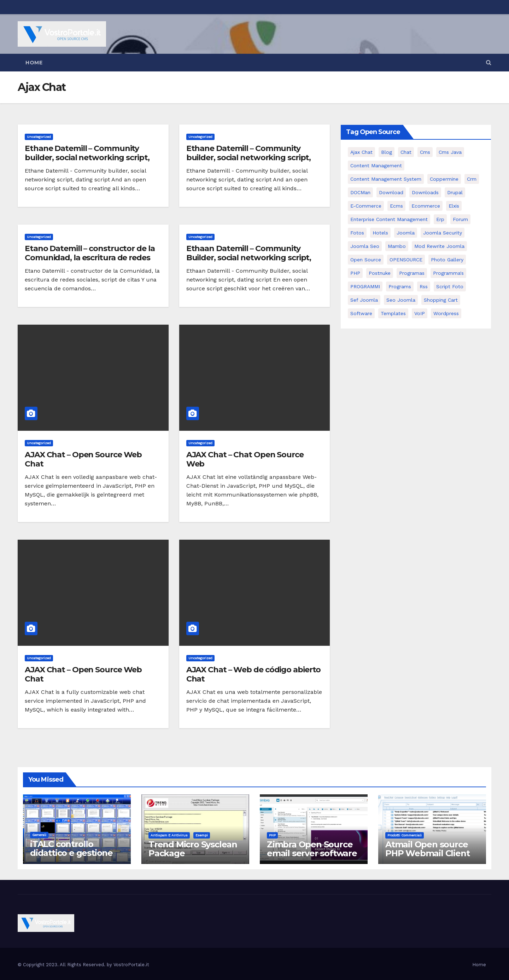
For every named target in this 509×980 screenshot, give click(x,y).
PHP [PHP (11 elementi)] (355, 273)
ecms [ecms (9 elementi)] (396, 206)
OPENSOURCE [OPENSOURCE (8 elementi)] (406, 260)
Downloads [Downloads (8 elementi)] (425, 192)
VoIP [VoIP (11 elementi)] (420, 313)
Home (34, 63)
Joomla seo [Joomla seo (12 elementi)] (365, 246)
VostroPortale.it (131, 965)
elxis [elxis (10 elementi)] (454, 206)
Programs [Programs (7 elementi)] (400, 286)
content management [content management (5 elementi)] (376, 166)
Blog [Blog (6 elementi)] (387, 152)
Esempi (202, 835)
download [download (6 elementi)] (391, 192)
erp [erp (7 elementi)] (440, 219)
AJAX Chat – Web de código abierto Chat (254, 674)
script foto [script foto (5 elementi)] (450, 286)
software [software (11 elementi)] (361, 313)
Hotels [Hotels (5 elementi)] (380, 233)
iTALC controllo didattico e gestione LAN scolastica (71, 853)
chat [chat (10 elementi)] (406, 152)
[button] (489, 62)
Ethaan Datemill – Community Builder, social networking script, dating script (249, 258)
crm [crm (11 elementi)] (472, 179)
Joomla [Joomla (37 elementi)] (406, 233)
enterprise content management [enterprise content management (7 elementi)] (389, 219)
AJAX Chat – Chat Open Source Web (245, 459)
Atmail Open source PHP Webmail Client (427, 849)
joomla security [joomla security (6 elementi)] (443, 233)
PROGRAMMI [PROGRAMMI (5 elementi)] (365, 286)
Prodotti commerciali (405, 835)
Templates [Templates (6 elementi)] (393, 313)
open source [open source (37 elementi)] (366, 260)
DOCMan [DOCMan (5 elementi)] (360, 192)
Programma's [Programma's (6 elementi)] (448, 273)
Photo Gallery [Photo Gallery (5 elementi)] (447, 260)
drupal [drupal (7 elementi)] (455, 192)
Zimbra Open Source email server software (312, 849)
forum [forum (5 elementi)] (460, 219)
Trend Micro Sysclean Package (193, 849)
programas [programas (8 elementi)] (412, 273)
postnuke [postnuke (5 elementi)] (380, 273)
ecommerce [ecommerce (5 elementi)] (426, 206)
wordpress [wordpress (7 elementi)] (446, 313)
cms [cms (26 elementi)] (425, 152)
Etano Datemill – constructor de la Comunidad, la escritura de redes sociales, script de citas (90, 258)
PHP (272, 835)
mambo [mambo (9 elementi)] (397, 246)
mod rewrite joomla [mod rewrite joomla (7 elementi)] (439, 246)
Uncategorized (39, 137)
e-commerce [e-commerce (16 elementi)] (366, 206)
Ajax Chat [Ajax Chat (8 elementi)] (361, 152)
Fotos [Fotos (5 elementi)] (357, 233)
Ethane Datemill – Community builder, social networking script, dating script (87, 158)
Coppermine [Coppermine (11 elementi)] (444, 179)
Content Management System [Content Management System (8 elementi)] (386, 179)
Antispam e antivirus (169, 835)
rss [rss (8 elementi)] (424, 286)
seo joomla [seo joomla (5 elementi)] (401, 300)
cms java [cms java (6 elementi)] (450, 152)
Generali (39, 835)
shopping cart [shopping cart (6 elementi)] (441, 300)
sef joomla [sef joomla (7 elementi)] (364, 300)
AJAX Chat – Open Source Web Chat (83, 459)
